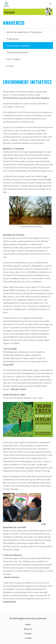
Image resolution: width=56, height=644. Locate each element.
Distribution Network (17, 52)
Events (10, 66)
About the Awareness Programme (24, 32)
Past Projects (14, 59)
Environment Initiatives (19, 46)
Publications (13, 39)
